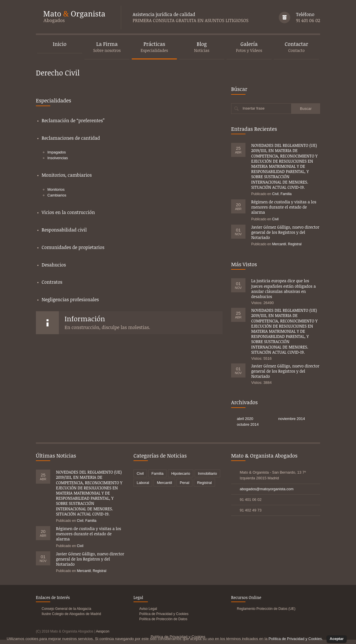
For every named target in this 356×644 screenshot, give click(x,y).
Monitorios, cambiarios (67, 175)
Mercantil (279, 244)
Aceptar (336, 639)
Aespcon (103, 631)
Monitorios (56, 189)
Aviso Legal (148, 609)
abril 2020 (245, 419)
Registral (295, 244)
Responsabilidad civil (64, 230)
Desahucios (54, 265)
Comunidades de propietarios (73, 247)
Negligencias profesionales (70, 299)
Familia (286, 194)
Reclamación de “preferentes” (73, 120)
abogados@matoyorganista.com (267, 489)
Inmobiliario (207, 473)
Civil (275, 194)
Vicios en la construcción (68, 212)
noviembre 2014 (292, 419)
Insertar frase (254, 108)
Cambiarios (57, 195)
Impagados (57, 152)
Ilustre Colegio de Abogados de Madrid (71, 614)
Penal (184, 483)
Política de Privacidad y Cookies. (296, 639)
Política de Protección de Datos (163, 619)
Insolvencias (58, 158)
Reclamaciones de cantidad (71, 138)
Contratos (52, 282)
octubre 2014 (248, 424)
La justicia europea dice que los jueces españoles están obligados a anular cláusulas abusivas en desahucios (284, 289)
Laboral (143, 483)
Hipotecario (181, 473)
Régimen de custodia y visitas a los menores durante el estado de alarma (284, 207)
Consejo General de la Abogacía (66, 609)
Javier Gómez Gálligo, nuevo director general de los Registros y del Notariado (285, 232)
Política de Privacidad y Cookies (164, 614)
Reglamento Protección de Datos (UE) (266, 609)
